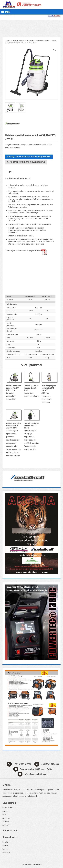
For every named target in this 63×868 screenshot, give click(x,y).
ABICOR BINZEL (7, 818)
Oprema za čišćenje (12, 40)
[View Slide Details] (31, 478)
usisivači (42, 162)
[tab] (10, 172)
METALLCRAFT (7, 825)
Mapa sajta (6, 852)
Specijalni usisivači (42, 40)
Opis (10, 172)
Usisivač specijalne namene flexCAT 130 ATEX (49, 388)
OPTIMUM (6, 822)
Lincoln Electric (7, 808)
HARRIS (5, 811)
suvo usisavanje (31, 162)
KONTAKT (9, 15)
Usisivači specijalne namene (41, 157)
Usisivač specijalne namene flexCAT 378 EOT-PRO (14, 426)
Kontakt (5, 842)
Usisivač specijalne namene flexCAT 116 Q (31, 388)
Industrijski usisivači (27, 40)
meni (6, 12)
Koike (4, 815)
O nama (5, 846)
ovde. (42, 251)
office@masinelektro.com (36, 774)
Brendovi (5, 849)
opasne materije (19, 162)
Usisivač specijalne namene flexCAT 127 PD (31, 426)
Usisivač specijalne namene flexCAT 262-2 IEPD (14, 388)
